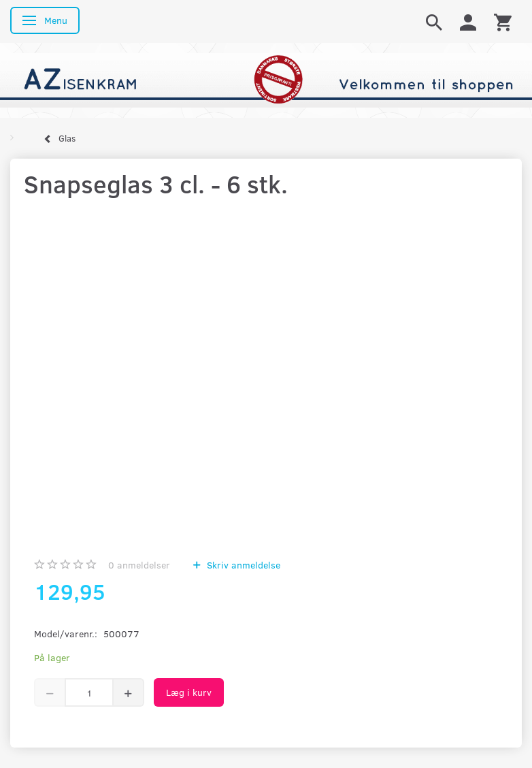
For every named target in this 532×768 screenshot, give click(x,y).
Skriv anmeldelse (242, 565)
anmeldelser (139, 565)
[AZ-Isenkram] (266, 79)
